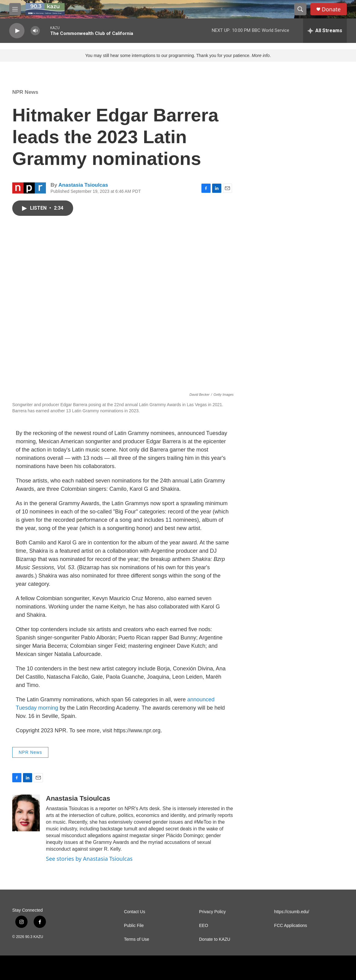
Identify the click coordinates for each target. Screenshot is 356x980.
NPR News (25, 92)
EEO (204, 926)
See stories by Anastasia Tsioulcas (89, 859)
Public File (134, 926)
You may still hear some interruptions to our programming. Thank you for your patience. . (178, 55)
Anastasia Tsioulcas (83, 185)
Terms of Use (137, 939)
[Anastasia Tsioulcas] (26, 813)
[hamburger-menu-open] (15, 9)
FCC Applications (291, 926)
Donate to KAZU (215, 939)
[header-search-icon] (300, 9)
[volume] (35, 31)
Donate (331, 9)
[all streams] (325, 31)
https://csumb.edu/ (292, 912)
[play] (17, 31)
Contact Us (135, 912)
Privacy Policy (212, 912)
